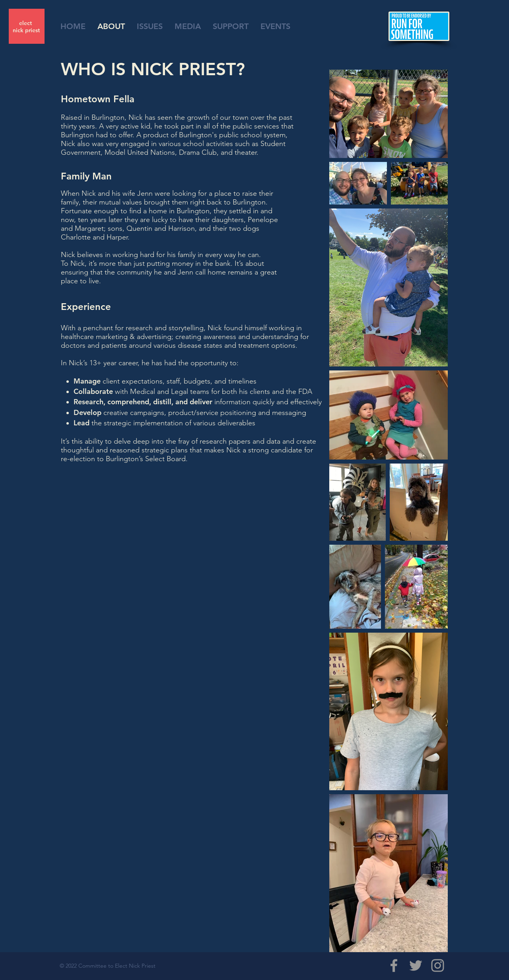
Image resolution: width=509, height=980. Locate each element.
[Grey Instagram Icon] (438, 965)
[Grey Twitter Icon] (416, 965)
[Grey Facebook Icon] (394, 965)
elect (26, 23)
